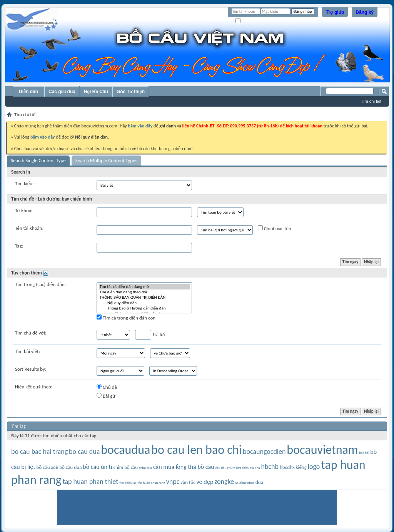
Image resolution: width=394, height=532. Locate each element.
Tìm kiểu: (24, 183)
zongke (224, 482)
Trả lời (150, 335)
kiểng (301, 467)
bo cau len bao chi (196, 450)
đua (259, 482)
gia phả (255, 468)
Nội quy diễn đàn (144, 303)
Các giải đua (62, 92)
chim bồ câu (125, 467)
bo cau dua (84, 452)
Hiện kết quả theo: (34, 387)
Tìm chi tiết (371, 101)
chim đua (145, 468)
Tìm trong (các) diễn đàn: (40, 284)
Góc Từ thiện (131, 92)
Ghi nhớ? (246, 21)
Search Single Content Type (38, 160)
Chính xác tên (275, 228)
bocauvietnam (322, 450)
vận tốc (188, 482)
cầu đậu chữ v (225, 468)
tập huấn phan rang (151, 483)
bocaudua (125, 450)
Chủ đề (107, 387)
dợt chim (242, 468)
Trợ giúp (335, 12)
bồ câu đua (70, 467)
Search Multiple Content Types (106, 160)
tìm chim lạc (128, 483)
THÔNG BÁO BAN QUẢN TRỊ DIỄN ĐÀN (144, 298)
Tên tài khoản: (29, 228)
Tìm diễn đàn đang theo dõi (144, 292)
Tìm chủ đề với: (31, 333)
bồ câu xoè (48, 467)
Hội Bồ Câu (96, 92)
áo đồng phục (245, 483)
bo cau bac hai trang (39, 452)
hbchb (270, 467)
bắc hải (364, 453)
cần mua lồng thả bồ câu (184, 467)
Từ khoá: (24, 210)
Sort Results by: (31, 369)
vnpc (173, 482)
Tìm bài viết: (28, 351)
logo (314, 467)
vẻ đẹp (205, 482)
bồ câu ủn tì (97, 467)
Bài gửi (107, 396)
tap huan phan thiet (91, 482)
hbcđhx (287, 467)
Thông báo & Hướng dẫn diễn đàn (144, 308)
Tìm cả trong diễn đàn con (126, 318)
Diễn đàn (28, 92)
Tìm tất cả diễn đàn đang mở (144, 287)
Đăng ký (365, 12)
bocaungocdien (264, 452)
